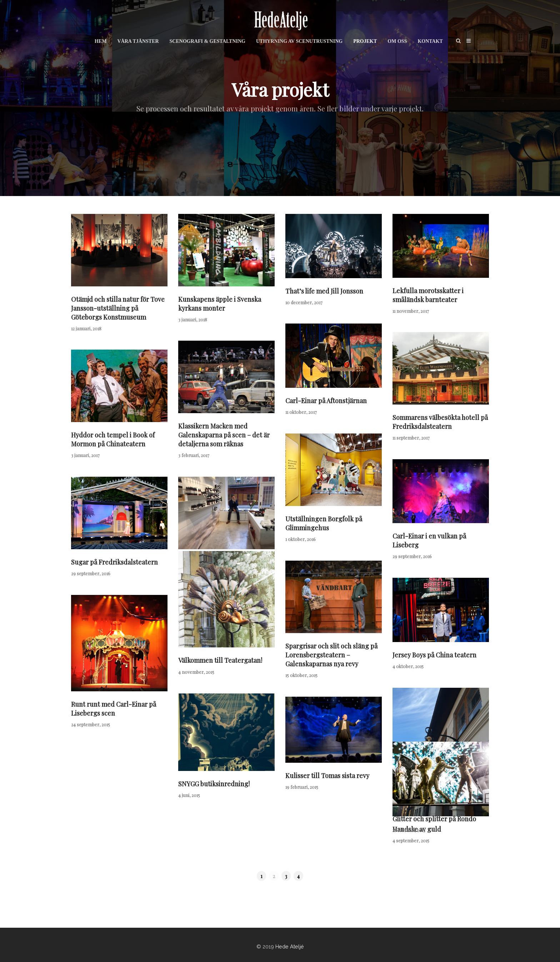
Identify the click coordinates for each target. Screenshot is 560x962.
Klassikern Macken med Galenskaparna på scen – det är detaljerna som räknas (224, 435)
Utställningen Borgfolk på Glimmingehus (324, 523)
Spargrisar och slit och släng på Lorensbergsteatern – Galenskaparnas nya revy (331, 655)
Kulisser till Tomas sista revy (327, 776)
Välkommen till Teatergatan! (220, 660)
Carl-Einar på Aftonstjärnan (326, 401)
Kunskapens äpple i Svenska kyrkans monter (220, 304)
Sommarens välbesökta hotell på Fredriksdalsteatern (440, 422)
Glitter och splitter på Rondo (434, 819)
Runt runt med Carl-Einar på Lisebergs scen (114, 709)
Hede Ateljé (290, 946)
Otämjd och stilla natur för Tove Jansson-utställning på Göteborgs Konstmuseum (118, 308)
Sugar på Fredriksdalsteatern (114, 562)
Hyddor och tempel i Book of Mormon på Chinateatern (113, 439)
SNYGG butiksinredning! (214, 784)
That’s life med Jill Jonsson (324, 291)
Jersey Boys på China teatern (434, 655)
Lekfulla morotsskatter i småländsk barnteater (428, 295)
